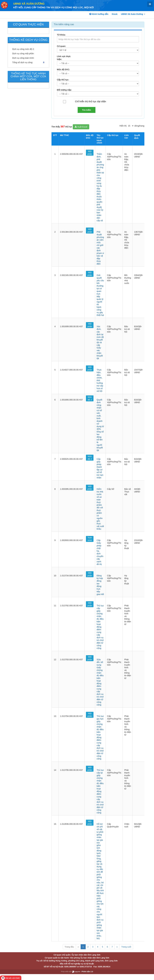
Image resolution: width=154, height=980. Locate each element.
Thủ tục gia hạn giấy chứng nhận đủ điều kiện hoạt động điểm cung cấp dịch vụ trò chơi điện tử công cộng (100, 737)
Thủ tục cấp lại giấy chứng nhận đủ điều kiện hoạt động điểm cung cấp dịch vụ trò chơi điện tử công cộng (100, 791)
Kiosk (115, 14)
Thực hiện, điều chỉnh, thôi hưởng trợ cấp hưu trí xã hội (100, 380)
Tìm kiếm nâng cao (64, 24)
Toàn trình (90, 539)
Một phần (90, 153)
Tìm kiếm (87, 110)
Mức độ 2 (90, 398)
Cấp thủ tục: (63, 80)
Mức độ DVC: (63, 69)
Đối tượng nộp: (64, 90)
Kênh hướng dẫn (99, 14)
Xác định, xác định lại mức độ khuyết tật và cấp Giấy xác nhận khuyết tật (100, 342)
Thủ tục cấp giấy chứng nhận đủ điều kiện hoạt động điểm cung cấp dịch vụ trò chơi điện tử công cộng (100, 627)
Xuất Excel (81, 127)
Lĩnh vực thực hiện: (64, 58)
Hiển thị (123, 126)
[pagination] (131, 126)
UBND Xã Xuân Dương (29, 4)
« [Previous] (78, 947)
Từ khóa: (61, 35)
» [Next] (117, 947)
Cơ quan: (61, 46)
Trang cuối (126, 947)
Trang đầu (69, 947)
